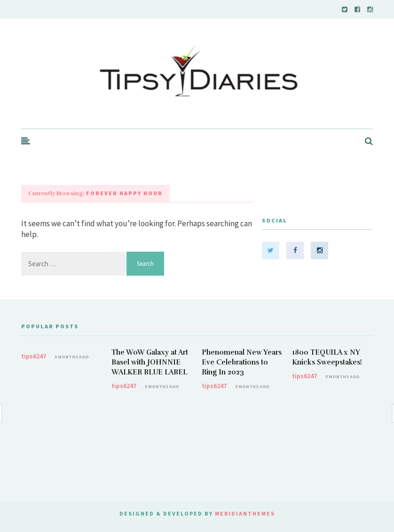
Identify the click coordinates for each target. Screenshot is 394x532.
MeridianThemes (245, 513)
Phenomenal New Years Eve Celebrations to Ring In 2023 (242, 362)
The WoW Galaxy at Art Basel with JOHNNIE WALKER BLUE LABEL (150, 362)
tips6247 (34, 356)
